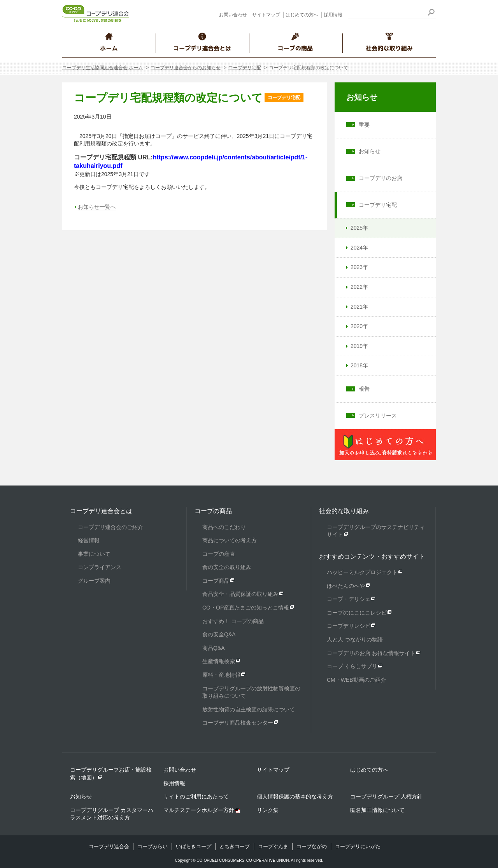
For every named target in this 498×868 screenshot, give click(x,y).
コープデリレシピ (349, 626)
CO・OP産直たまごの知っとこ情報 (246, 608)
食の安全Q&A (219, 634)
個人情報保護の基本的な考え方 (295, 796)
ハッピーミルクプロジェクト (362, 572)
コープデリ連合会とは (101, 511)
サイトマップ (266, 15)
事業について (94, 554)
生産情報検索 (219, 661)
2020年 (356, 326)
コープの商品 (213, 511)
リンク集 (268, 810)
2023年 (356, 267)
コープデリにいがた (358, 846)
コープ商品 (216, 581)
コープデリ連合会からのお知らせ (186, 68)
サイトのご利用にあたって (196, 796)
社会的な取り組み (344, 511)
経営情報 (89, 540)
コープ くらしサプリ (352, 666)
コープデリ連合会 (109, 846)
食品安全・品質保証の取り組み (240, 594)
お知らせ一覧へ (97, 207)
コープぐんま (273, 846)
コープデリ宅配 (245, 68)
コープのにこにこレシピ (357, 613)
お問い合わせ (233, 15)
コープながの (312, 846)
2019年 (356, 346)
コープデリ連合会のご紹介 (110, 527)
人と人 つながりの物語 (355, 639)
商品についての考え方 (230, 540)
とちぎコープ (235, 846)
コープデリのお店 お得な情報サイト (371, 653)
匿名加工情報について (377, 810)
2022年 (356, 287)
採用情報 (333, 15)
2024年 (356, 248)
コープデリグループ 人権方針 (386, 796)
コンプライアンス (100, 567)
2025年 (356, 228)
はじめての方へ (302, 15)
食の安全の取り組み (227, 567)
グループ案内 (94, 581)
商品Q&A (214, 648)
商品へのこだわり (224, 527)
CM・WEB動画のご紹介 (356, 680)
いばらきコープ (194, 846)
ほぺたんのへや (346, 586)
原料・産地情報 (221, 675)
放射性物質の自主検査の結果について (249, 709)
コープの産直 (219, 554)
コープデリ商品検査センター (238, 723)
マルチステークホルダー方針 (199, 810)
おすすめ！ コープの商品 (233, 621)
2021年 (356, 307)
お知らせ (362, 97)
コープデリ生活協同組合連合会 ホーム (103, 68)
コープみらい (153, 846)
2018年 (356, 365)
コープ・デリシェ (349, 599)
